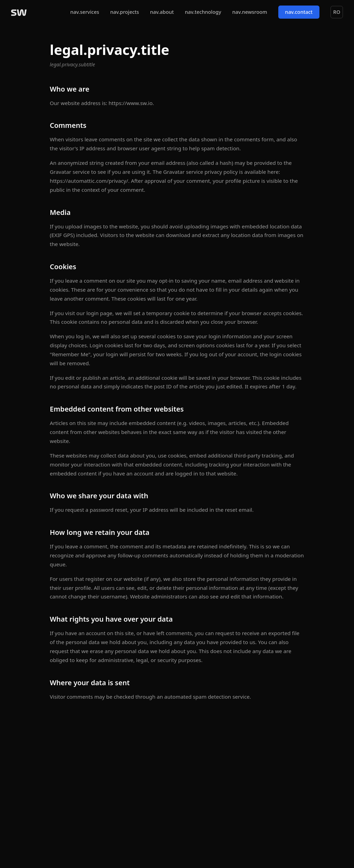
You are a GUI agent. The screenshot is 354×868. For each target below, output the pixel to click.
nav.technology (203, 12)
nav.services (85, 12)
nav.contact (299, 12)
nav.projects (125, 12)
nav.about (162, 12)
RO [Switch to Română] (337, 12)
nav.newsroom (250, 12)
